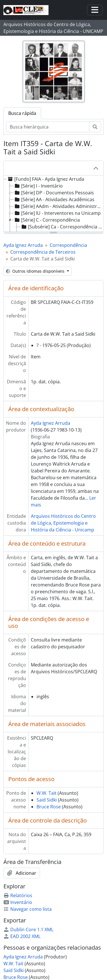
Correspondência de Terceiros (43, 252)
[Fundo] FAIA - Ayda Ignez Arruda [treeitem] (46, 179)
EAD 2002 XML (22, 936)
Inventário (18, 902)
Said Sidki (47, 800)
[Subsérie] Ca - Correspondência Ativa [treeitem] (62, 227)
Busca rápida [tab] (22, 113)
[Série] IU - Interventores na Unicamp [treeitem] (57, 213)
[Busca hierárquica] (48, 127)
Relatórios (18, 895)
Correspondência (68, 245)
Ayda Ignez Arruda (23, 245)
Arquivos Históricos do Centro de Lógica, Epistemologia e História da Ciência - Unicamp (63, 523)
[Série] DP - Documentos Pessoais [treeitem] (54, 193)
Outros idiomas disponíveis (36, 271)
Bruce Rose (49, 807)
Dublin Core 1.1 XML (28, 929)
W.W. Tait (47, 793)
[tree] (53, 204)
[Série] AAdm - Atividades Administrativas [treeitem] (58, 206)
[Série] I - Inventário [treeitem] (38, 186)
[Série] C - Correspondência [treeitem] (47, 220)
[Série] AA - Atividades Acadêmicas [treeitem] (54, 199)
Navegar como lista (28, 909)
